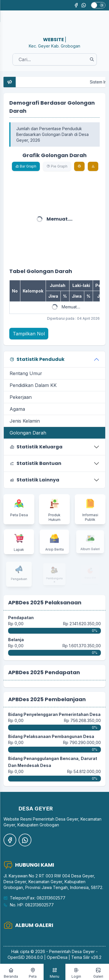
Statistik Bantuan (35, 463)
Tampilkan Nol (29, 334)
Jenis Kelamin (25, 421)
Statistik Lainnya (34, 480)
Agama (17, 409)
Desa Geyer (83, 951)
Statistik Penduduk (37, 359)
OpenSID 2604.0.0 (25, 957)
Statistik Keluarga (36, 447)
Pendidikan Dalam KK (33, 385)
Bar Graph (26, 166)
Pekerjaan (21, 397)
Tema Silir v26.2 (86, 957)
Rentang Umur (26, 373)
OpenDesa (57, 957)
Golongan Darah (28, 433)
